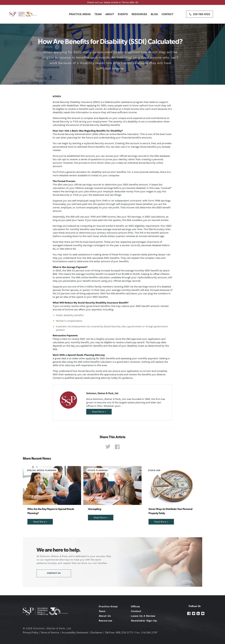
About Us (105, 616)
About (110, 14)
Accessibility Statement (75, 633)
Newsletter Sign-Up (144, 621)
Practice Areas (80, 14)
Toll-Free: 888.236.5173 (119, 633)
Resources (139, 14)
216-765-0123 (202, 14)
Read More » (99, 412)
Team (98, 14)
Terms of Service (50, 633)
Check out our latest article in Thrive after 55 (113, 2)
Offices (135, 606)
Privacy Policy (31, 633)
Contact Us (54, 573)
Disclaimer (97, 633)
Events (123, 14)
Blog (154, 14)
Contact (167, 14)
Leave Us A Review (143, 616)
